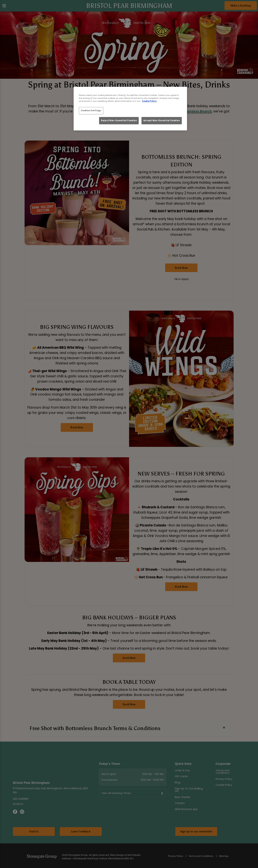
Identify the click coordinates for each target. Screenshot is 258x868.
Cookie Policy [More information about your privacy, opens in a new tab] (149, 101)
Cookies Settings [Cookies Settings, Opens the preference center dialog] (91, 111)
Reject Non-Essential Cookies (119, 120)
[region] (130, 109)
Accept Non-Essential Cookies (162, 120)
